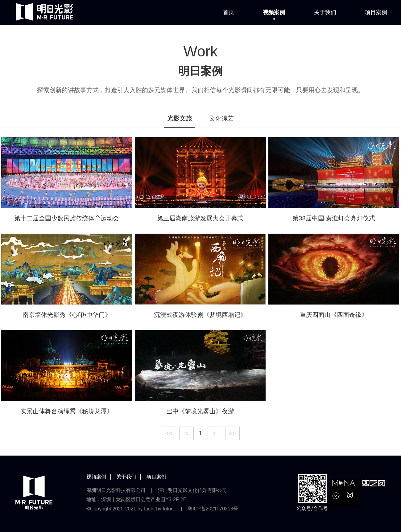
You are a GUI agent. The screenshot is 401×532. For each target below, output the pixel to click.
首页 (229, 12)
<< (169, 433)
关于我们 (325, 12)
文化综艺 (221, 118)
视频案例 (274, 12)
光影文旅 (180, 118)
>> (232, 433)
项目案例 (376, 12)
